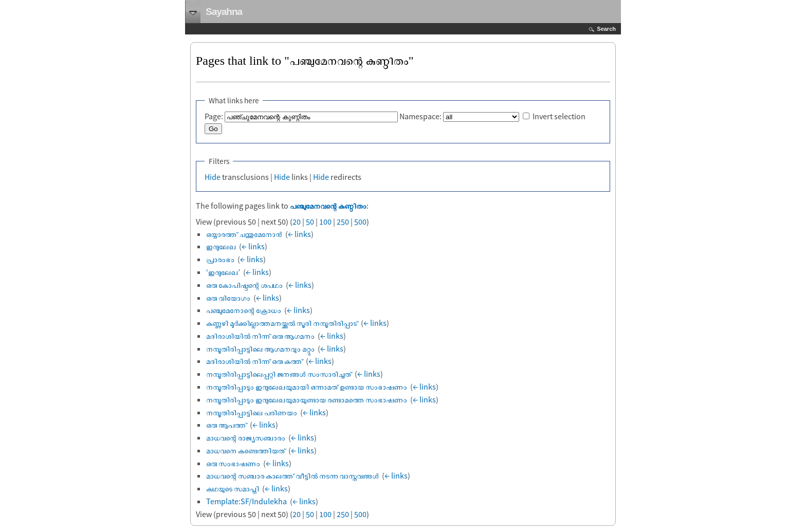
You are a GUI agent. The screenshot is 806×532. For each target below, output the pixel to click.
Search (606, 29)
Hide (213, 177)
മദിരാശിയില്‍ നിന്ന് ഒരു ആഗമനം (260, 336)
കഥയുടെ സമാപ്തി (233, 488)
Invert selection (559, 116)
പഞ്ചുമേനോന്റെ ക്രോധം (244, 310)
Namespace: (420, 116)
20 (297, 222)
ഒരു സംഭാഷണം (233, 463)
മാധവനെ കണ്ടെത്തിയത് (246, 450)
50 (310, 222)
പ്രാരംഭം (220, 259)
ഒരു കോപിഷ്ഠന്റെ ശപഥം (244, 285)
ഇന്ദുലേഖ (221, 246)
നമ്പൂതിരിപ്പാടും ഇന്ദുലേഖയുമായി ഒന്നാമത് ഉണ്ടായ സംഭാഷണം (307, 387)
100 (325, 222)
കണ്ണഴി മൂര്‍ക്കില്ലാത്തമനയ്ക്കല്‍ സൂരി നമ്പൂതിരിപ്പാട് (282, 323)
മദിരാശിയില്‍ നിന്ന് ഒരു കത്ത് (254, 361)
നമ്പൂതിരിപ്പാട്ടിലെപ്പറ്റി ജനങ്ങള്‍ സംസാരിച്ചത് (279, 374)
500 (360, 222)
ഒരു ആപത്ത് (226, 425)
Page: (214, 116)
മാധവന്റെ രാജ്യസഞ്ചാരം (246, 437)
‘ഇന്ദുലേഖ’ (223, 272)
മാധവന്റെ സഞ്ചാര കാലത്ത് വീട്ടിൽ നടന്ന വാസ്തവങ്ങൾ (292, 475)
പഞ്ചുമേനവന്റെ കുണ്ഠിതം (328, 206)
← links (299, 234)
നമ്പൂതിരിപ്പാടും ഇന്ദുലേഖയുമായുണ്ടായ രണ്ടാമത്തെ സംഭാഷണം (307, 399)
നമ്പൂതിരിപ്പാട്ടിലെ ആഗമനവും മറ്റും (260, 348)
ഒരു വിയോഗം (228, 298)
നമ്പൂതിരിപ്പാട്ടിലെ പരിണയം (252, 412)
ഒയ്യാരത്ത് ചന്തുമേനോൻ (244, 234)
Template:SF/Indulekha (246, 501)
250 (343, 222)
